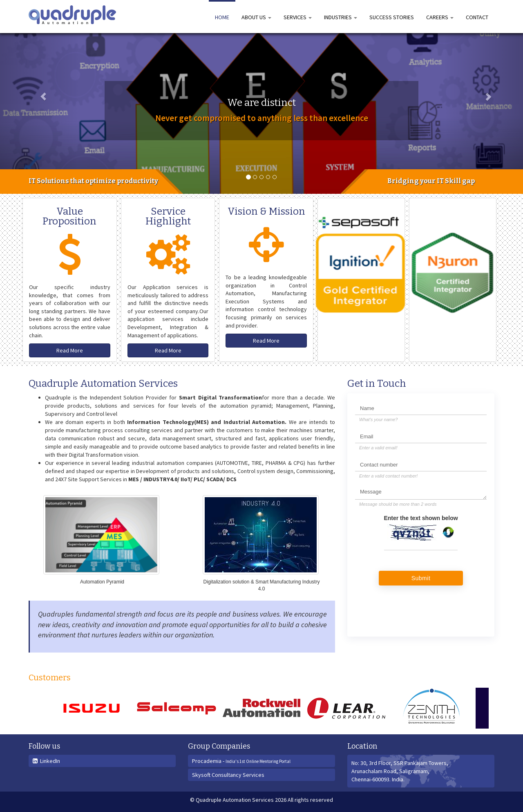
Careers (440, 17)
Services (298, 17)
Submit (421, 578)
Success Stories (392, 17)
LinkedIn (46, 761)
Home (222, 17)
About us (256, 17)
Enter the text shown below (421, 518)
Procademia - (241, 761)
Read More (70, 350)
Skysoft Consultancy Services (228, 775)
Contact (477, 17)
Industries (341, 17)
